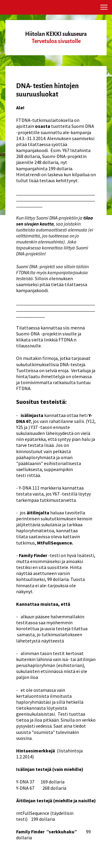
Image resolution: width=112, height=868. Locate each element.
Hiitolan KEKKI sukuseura (56, 34)
